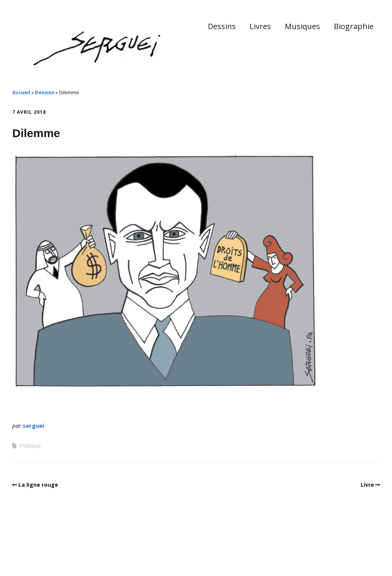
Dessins (222, 26)
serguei (33, 425)
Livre (367, 485)
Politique (30, 446)
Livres (260, 26)
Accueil (21, 92)
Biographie (354, 26)
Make (41, 553)
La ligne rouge (38, 485)
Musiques (302, 26)
